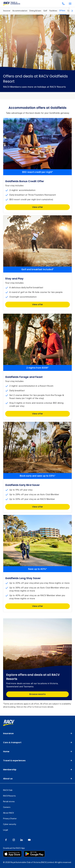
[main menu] (70, 4)
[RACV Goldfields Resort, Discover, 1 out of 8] (6, 11)
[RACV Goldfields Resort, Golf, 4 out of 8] (45, 11)
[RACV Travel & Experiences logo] (12, 4)
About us (8, 779)
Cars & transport (12, 742)
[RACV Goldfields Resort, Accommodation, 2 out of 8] (20, 11)
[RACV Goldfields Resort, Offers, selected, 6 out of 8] (62, 11)
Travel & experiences (14, 761)
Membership (10, 770)
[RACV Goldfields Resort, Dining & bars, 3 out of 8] (35, 11)
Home (6, 751)
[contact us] (63, 4)
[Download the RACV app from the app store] (12, 854)
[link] (9, 723)
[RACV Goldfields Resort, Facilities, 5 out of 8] (53, 11)
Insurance (8, 733)
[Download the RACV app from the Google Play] (34, 854)
